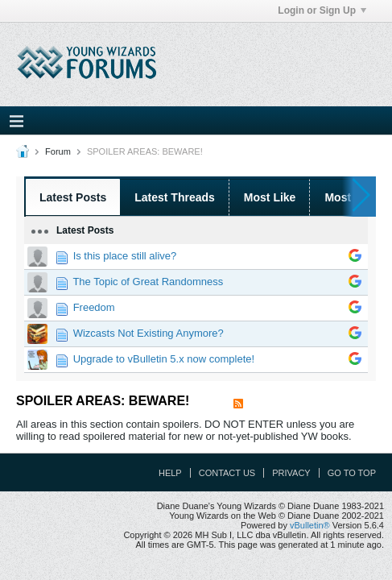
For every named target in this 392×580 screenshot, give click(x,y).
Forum (58, 151)
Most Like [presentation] (270, 197)
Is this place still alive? (125, 256)
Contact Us (227, 473)
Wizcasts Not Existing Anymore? (149, 333)
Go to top (352, 473)
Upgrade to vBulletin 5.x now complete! (164, 359)
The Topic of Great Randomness (148, 282)
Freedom (94, 307)
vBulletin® (310, 525)
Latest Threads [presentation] (175, 197)
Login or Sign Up (322, 10)
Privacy (291, 473)
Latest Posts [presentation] (73, 197)
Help (170, 473)
